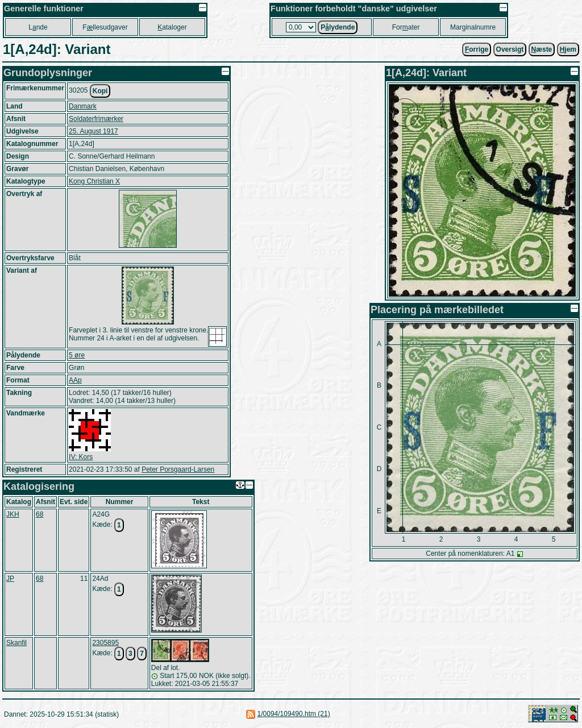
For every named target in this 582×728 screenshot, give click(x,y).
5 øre (77, 355)
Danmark (83, 106)
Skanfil (16, 643)
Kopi (100, 91)
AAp (75, 380)
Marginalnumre (473, 27)
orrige (477, 49)
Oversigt (510, 49)
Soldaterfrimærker (96, 119)
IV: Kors (81, 457)
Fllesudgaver (105, 27)
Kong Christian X (94, 181)
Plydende (338, 27)
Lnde (38, 27)
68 (40, 514)
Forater (406, 27)
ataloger (172, 27)
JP (10, 579)
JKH (13, 514)
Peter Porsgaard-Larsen (178, 469)
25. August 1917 (93, 131)
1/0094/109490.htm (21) (294, 714)
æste (542, 49)
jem (568, 49)
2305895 (105, 643)
